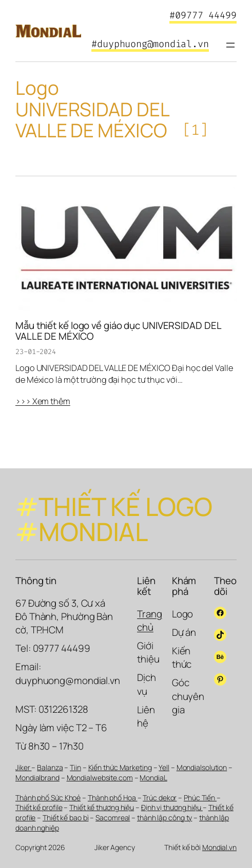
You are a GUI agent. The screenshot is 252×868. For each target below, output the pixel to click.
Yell (164, 767)
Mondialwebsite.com (100, 778)
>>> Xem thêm (43, 401)
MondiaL (153, 778)
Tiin (75, 767)
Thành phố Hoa (113, 798)
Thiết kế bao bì (66, 818)
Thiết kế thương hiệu (102, 807)
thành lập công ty (164, 818)
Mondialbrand (37, 778)
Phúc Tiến (200, 798)
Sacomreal (113, 818)
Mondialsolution (202, 767)
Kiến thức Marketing (120, 767)
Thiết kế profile (39, 807)
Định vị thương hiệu (172, 807)
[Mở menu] (230, 45)
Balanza (50, 767)
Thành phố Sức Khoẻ (48, 798)
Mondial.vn (219, 847)
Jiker (23, 767)
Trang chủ (150, 621)
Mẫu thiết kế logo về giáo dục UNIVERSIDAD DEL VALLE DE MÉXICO (118, 331)
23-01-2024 (36, 352)
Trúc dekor (160, 798)
